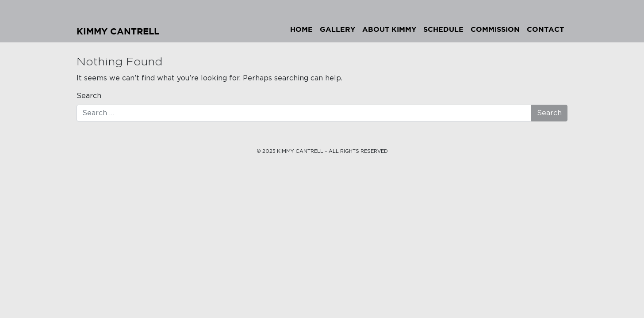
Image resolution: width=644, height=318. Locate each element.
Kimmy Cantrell (118, 32)
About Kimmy (389, 30)
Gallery (337, 30)
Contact (545, 30)
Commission (495, 30)
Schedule (443, 30)
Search (89, 96)
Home (301, 30)
